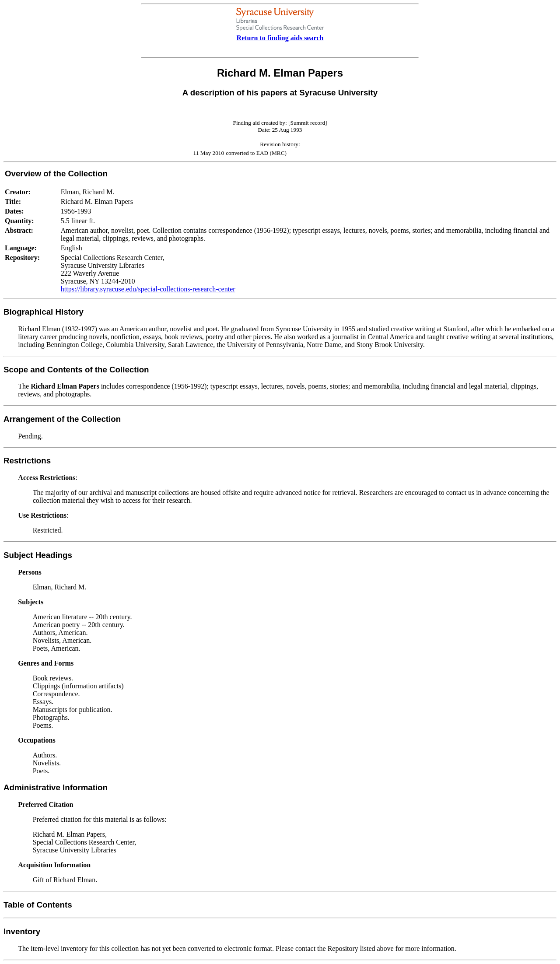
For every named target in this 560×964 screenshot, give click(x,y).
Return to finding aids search (280, 38)
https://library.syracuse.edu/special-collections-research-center (148, 289)
